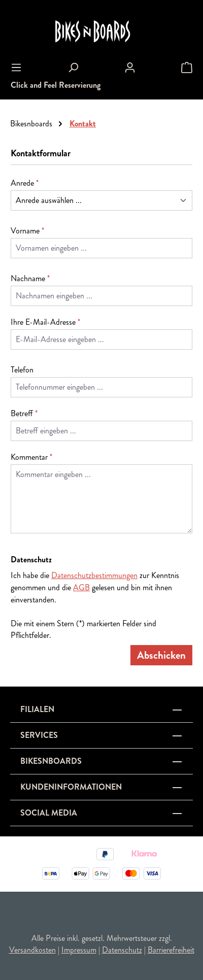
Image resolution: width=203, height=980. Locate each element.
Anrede (25, 183)
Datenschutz (122, 950)
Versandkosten (32, 950)
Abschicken (161, 655)
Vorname (27, 231)
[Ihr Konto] (130, 67)
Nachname (30, 278)
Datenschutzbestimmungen (94, 575)
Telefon (22, 370)
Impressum (79, 950)
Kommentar (31, 457)
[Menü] (16, 67)
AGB (81, 587)
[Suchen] (73, 67)
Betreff (24, 413)
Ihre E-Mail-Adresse (45, 322)
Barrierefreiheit (171, 950)
